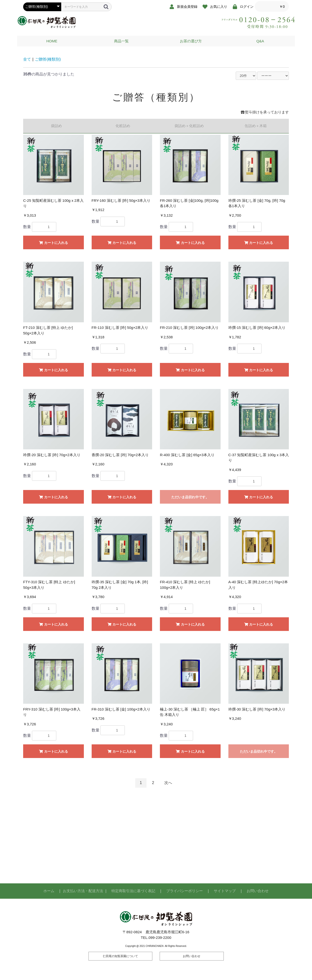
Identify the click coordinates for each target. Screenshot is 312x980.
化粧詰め (123, 126)
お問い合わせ (258, 891)
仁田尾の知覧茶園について (120, 956)
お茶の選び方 (191, 41)
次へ (168, 783)
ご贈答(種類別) (48, 59)
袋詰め (56, 126)
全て (27, 59)
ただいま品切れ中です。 (190, 497)
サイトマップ (225, 891)
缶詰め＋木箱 (256, 126)
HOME (52, 41)
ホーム (49, 891)
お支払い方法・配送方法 (83, 891)
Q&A (260, 41)
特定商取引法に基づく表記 (133, 891)
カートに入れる (54, 243)
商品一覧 (121, 41)
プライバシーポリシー (185, 891)
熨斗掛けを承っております (265, 112)
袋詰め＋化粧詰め (189, 126)
